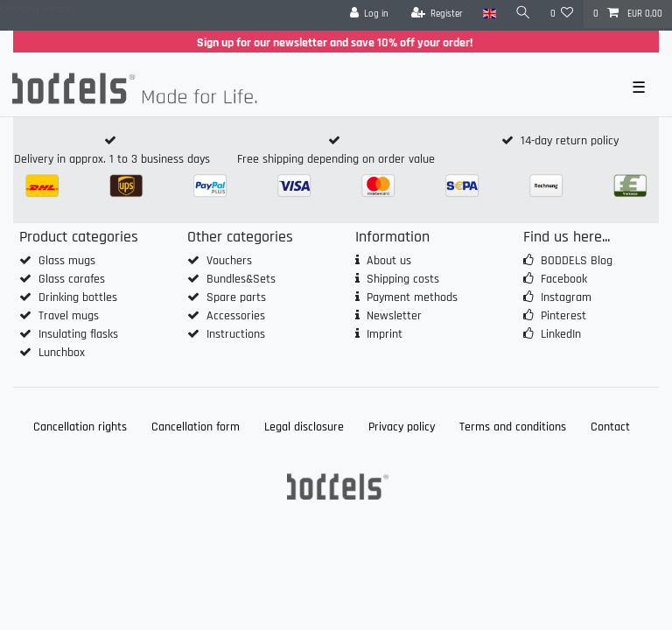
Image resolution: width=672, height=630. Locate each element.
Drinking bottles (78, 297)
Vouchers (229, 261)
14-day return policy (570, 141)
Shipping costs (403, 279)
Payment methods (412, 297)
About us (389, 261)
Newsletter (394, 316)
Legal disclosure (304, 427)
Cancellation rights (80, 427)
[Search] (523, 14)
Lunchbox (62, 353)
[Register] (437, 14)
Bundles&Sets (241, 279)
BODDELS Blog (577, 261)
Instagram (566, 297)
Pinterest (563, 316)
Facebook (564, 279)
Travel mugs (69, 316)
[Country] (489, 14)
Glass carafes (72, 279)
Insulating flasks (78, 334)
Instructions (236, 334)
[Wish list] (562, 14)
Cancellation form (196, 427)
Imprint (385, 334)
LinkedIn (561, 334)
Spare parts (236, 297)
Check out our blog (38, 10)
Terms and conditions (513, 427)
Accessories (236, 316)
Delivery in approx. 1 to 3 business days (112, 159)
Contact (610, 427)
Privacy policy (402, 427)
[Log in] (370, 14)
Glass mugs (67, 261)
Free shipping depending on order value (336, 159)
